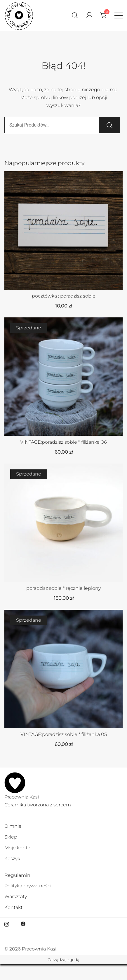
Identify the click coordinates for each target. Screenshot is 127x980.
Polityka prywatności (28, 886)
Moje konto (17, 848)
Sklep (11, 837)
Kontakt (13, 907)
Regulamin (17, 875)
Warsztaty (16, 897)
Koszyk (12, 859)
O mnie (13, 826)
